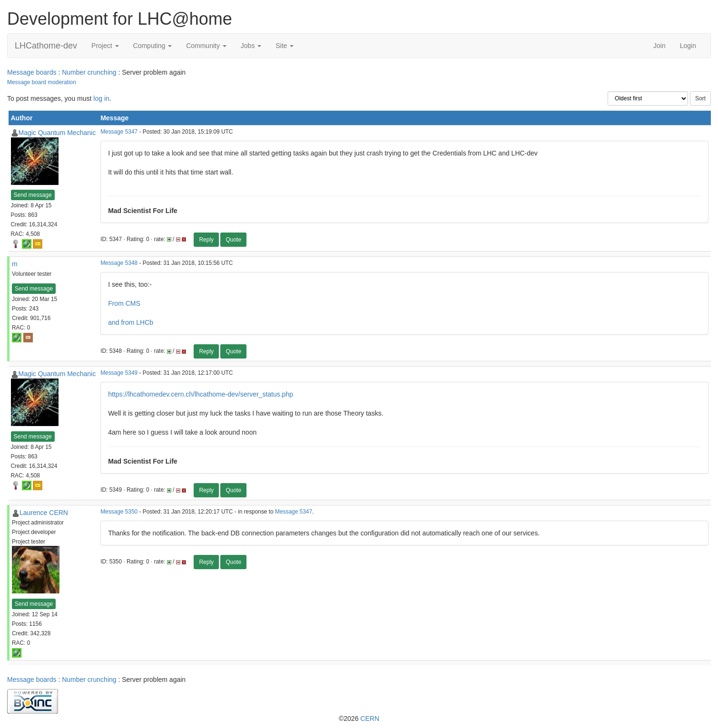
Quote (233, 240)
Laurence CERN (44, 513)
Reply (206, 240)
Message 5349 (119, 373)
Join (659, 46)
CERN (370, 718)
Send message (33, 195)
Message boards (32, 72)
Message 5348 (119, 263)
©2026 (359, 718)
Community (206, 46)
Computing (153, 46)
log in (101, 98)
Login (688, 46)
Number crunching (89, 72)
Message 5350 (119, 512)
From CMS (124, 303)
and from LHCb (131, 322)
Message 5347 (119, 132)
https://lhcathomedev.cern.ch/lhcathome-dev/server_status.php (201, 394)
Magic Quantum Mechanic (57, 133)
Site (285, 46)
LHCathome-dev (46, 46)
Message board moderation (42, 82)
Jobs (251, 46)
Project (105, 46)
